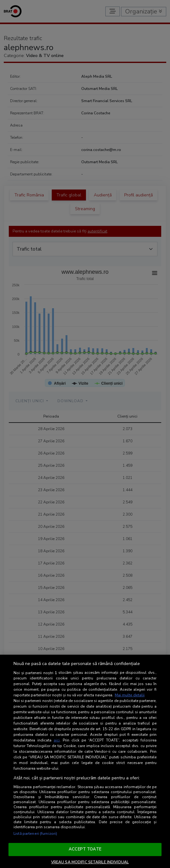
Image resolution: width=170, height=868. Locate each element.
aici (57, 740)
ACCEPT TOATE (85, 849)
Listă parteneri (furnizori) (35, 834)
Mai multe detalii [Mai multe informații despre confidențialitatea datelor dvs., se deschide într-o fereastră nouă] (130, 695)
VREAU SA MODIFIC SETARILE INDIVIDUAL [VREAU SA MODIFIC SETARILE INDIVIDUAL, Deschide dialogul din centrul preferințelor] (90, 862)
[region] (85, 761)
